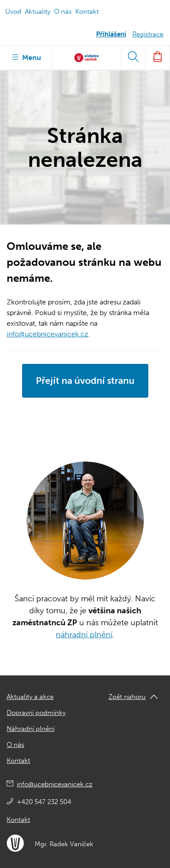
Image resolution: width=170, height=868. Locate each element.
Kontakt (87, 12)
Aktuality (38, 12)
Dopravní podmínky (36, 713)
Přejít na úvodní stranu (85, 381)
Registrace (148, 34)
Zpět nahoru (127, 697)
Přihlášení (111, 34)
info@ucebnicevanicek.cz (47, 334)
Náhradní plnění (31, 729)
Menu (26, 57)
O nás (63, 12)
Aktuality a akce (30, 697)
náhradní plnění (84, 635)
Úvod (13, 12)
